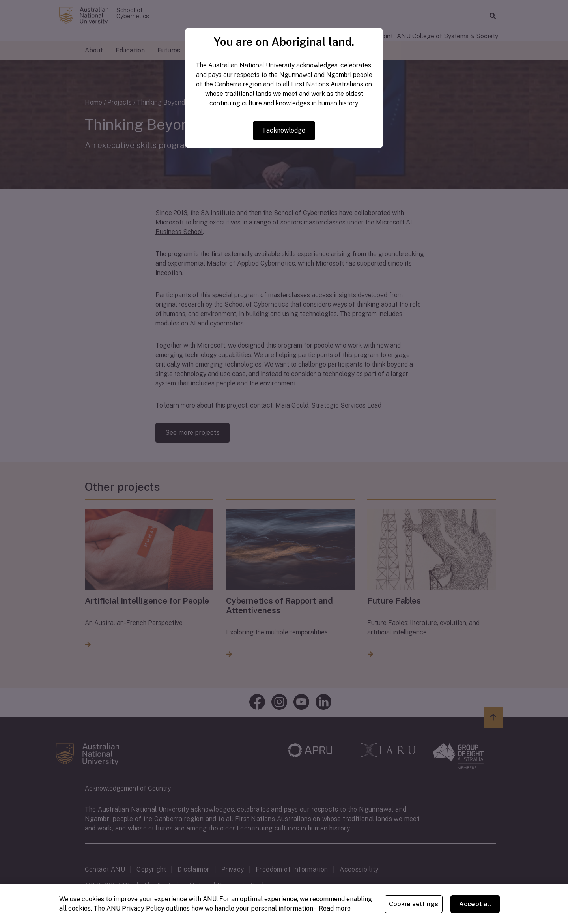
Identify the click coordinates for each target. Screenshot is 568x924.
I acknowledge (284, 130)
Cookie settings (414, 904)
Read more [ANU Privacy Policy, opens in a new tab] (335, 908)
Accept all (475, 904)
